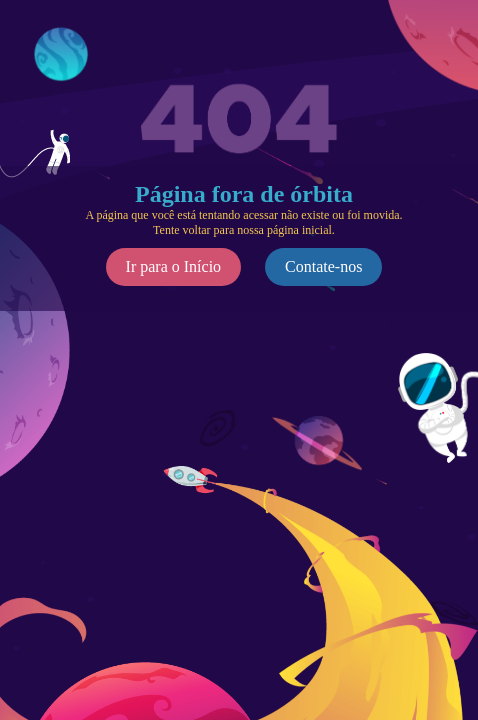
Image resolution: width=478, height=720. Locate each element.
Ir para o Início (174, 266)
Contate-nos (323, 266)
